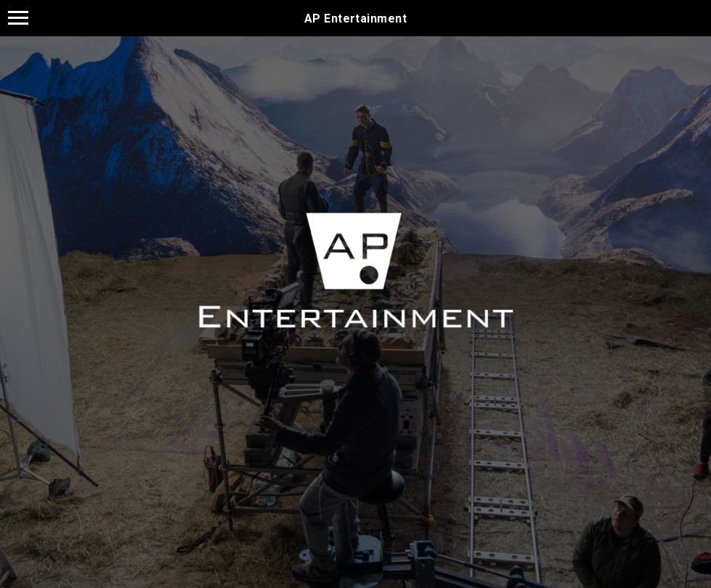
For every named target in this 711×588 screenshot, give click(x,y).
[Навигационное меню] (18, 18)
